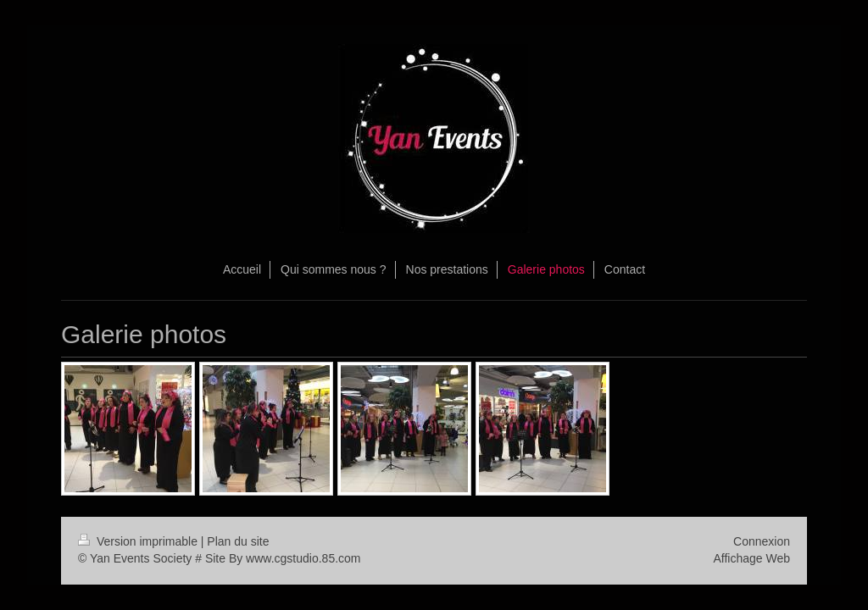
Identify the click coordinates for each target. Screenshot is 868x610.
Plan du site (238, 541)
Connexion (762, 541)
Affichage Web (751, 558)
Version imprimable (139, 541)
